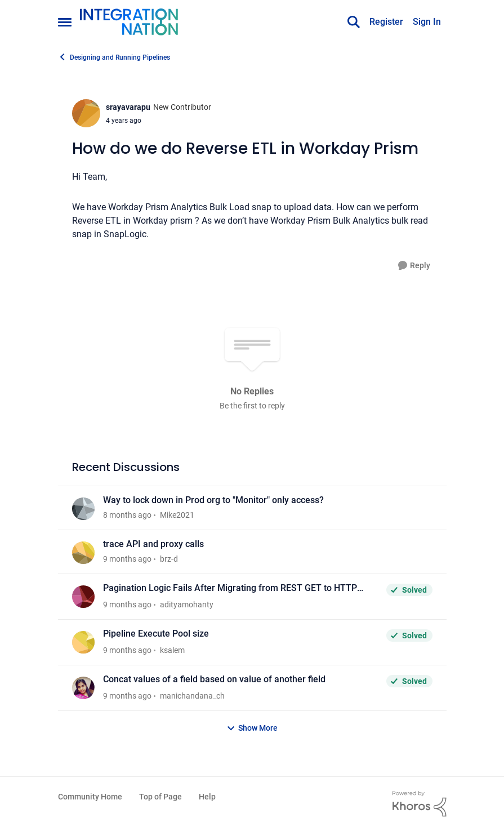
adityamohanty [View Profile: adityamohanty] (187, 605)
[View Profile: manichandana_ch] (83, 688)
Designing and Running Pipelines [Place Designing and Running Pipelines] (114, 57)
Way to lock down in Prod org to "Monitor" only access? (213, 500)
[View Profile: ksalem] (83, 642)
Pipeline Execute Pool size (156, 634)
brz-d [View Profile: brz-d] (169, 559)
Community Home (90, 797)
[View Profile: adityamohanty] (83, 597)
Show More (252, 728)
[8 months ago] (127, 515)
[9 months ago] (127, 559)
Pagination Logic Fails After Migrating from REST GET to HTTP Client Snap (230, 588)
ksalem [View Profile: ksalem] (172, 650)
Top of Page (160, 797)
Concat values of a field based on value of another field (214, 679)
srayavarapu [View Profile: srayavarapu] (128, 107)
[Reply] (414, 266)
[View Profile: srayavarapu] (86, 113)
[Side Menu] (65, 22)
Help (207, 797)
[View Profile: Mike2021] (83, 509)
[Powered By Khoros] (420, 804)
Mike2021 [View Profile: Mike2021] (177, 515)
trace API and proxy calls (153, 544)
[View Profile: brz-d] (83, 553)
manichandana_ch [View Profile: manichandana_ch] (192, 696)
